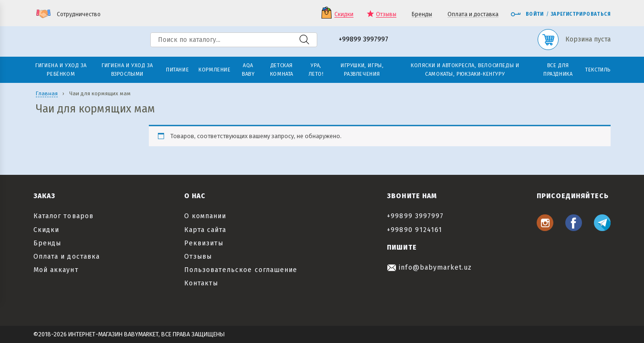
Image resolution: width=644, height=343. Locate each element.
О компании (205, 216)
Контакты (201, 283)
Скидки (344, 15)
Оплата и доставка (473, 15)
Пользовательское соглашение (241, 270)
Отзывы (386, 15)
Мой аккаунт (56, 270)
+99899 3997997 (364, 40)
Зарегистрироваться (581, 14)
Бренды (422, 15)
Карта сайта (205, 230)
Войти (527, 14)
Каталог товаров (63, 216)
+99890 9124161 (415, 230)
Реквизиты (204, 243)
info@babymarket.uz (429, 267)
